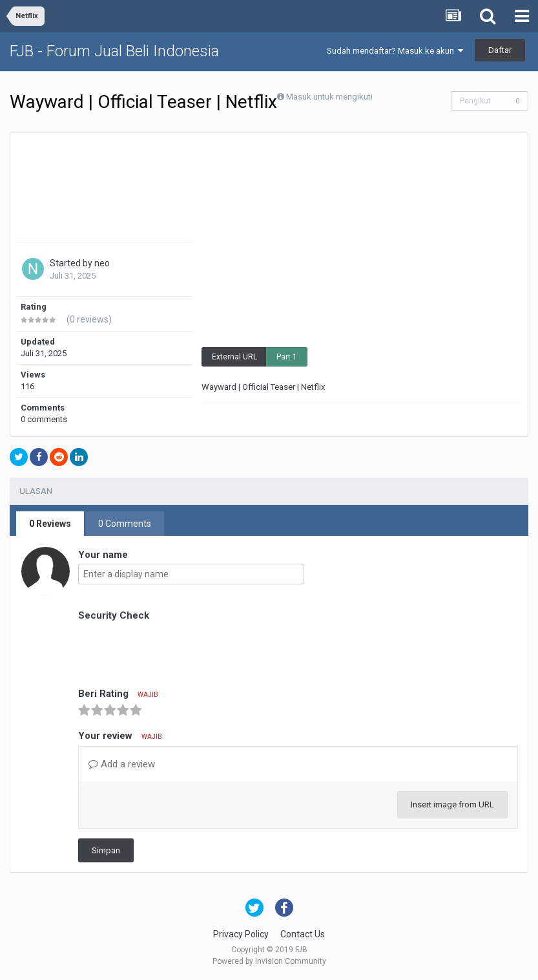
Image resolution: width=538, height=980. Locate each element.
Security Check (114, 615)
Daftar (500, 50)
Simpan (106, 850)
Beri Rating (118, 694)
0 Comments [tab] (125, 524)
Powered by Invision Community (269, 961)
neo (102, 263)
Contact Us (303, 934)
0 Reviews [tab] (50, 524)
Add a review (122, 764)
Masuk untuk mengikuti (329, 97)
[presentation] (176, 650)
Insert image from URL (452, 804)
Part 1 (287, 357)
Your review (120, 736)
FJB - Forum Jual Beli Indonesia (114, 51)
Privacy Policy (241, 934)
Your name (103, 555)
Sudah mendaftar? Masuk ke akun (395, 51)
